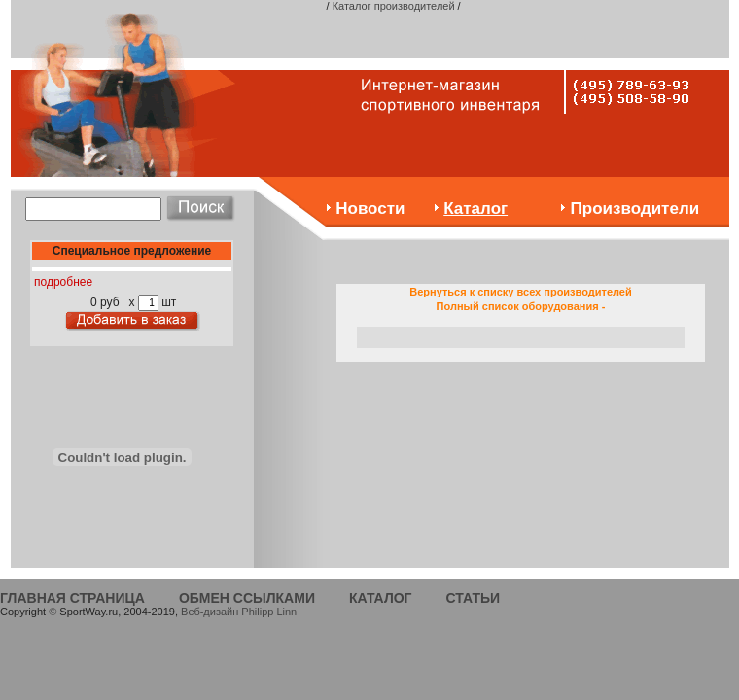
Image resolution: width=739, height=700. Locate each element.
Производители (635, 209)
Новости (370, 209)
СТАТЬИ (474, 598)
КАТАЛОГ (381, 598)
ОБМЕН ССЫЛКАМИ (247, 598)
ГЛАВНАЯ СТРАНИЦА (72, 598)
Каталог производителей (394, 6)
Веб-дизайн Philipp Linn (239, 612)
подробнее (63, 282)
